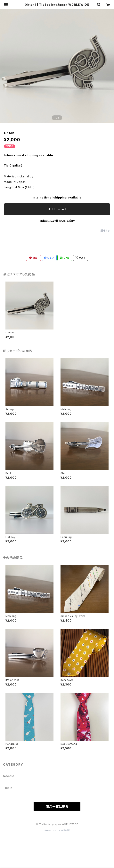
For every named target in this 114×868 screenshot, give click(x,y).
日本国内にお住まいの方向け (57, 221)
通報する (105, 231)
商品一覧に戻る (57, 807)
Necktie (9, 776)
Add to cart (57, 209)
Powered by (57, 830)
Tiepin (8, 788)
